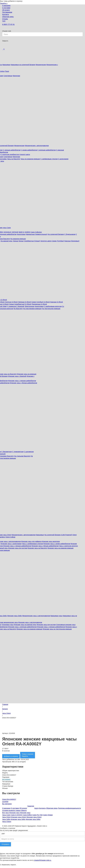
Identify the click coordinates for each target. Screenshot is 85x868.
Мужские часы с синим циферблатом (57, 544)
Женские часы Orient (34, 817)
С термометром (18, 452)
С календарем (63, 159)
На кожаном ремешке (18, 239)
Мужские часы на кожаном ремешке (60, 548)
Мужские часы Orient (19, 817)
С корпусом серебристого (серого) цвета (15, 154)
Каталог (5, 709)
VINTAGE (15, 232)
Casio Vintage (48, 815)
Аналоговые (21, 234)
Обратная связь (8, 17)
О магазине (6, 6)
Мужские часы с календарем (11, 544)
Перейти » (4, 3)
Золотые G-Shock (11, 302)
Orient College (10, 537)
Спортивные (8, 76)
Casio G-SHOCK (17, 815)
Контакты (6, 14)
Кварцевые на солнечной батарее (23, 65)
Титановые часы (8, 625)
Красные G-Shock (57, 302)
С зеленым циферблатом (47, 150)
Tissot (7, 71)
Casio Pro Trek (37, 815)
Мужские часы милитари (51, 541)
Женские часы (25, 813)
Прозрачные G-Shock (39, 304)
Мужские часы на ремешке (27, 374)
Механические (41, 65)
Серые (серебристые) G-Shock (20, 304)
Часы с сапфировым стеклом (32, 544)
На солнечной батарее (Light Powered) (58, 535)
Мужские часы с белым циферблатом (23, 383)
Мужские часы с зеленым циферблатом (22, 627)
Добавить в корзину (11, 756)
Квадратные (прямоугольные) (37, 234)
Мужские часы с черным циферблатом (22, 381)
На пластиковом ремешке (32, 309)
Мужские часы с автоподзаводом (30, 622)
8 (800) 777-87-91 (8, 24)
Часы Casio (6, 815)
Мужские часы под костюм (18, 548)
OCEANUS (7, 232)
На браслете (18, 309)
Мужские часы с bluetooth (17, 376)
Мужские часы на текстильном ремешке (57, 629)
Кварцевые (6, 65)
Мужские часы (14, 813)
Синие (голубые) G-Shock (41, 302)
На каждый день (7, 241)
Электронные (30, 306)
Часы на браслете (14, 159)
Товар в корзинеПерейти (28, 755)
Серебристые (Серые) (32, 241)
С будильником (70, 234)
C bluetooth (20, 306)
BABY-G (22, 232)
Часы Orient (6, 713)
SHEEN (28, 232)
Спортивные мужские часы (66, 625)
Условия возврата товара (11, 810)
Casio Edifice (27, 815)
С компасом (12, 306)
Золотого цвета (46, 241)
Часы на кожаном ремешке (30, 159)
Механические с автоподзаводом (37, 146)
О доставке (6, 8)
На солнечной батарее (56, 234)
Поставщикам (7, 12)
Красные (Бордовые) (72, 241)
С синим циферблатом (29, 150)
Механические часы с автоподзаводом (36, 616)
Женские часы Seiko (14, 616)
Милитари (16, 76)
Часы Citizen (7, 822)
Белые (21, 241)
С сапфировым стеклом (49, 159)
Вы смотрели (7, 804)
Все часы (6, 813)
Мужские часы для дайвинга (31, 541)
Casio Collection (36, 232)
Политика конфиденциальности (69, 808)
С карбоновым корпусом (53, 306)
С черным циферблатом (12, 150)
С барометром (7, 452)
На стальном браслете (22, 456)
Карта (36, 808)
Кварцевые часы (56, 616)
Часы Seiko (6, 819)
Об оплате (6, 10)
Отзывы (5, 19)
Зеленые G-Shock (25, 302)
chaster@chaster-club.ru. (43, 860)
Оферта (24, 810)
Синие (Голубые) (58, 241)
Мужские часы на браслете (37, 548)
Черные (16, 241)
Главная (5, 704)
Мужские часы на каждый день (25, 625)
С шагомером (29, 452)
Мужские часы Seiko (18, 819)
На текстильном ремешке (51, 309)
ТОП (4, 21)
